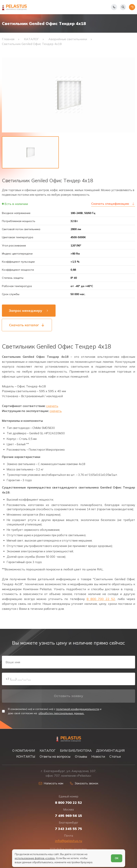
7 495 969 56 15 (68, 816)
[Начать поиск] (123, 7)
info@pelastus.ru (69, 841)
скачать (52, 406)
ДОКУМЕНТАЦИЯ (110, 750)
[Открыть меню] (132, 7)
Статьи (115, 756)
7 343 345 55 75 (68, 829)
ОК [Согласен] (117, 858)
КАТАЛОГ (48, 750)
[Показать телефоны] (114, 7)
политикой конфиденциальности (78, 709)
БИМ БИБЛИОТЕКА (76, 750)
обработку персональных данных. (61, 713)
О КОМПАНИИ (24, 750)
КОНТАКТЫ (26, 756)
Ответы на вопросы (55, 756)
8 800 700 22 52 (101, 599)
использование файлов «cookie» (35, 858)
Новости (98, 756)
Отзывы (81, 756)
